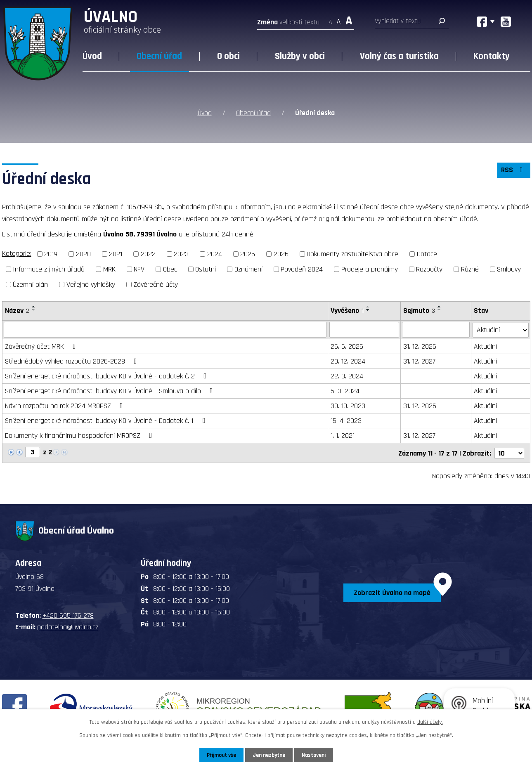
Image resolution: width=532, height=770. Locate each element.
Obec (170, 269)
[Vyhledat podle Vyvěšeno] (364, 329)
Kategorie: (17, 254)
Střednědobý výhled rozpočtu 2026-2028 (73, 361)
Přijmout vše (220, 755)
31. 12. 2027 (419, 361)
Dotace (427, 254)
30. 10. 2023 (348, 405)
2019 (51, 254)
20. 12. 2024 (348, 361)
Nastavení (315, 755)
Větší (349, 20)
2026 (281, 254)
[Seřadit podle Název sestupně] (34, 309)
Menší (330, 20)
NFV (139, 269)
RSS (513, 171)
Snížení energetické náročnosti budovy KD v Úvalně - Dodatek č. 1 (107, 420)
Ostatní (206, 269)
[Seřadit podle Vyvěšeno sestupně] (368, 309)
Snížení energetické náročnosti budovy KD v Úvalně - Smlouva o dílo (111, 391)
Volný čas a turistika (399, 56)
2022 (148, 254)
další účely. (430, 722)
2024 (215, 254)
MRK (109, 269)
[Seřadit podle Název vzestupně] (34, 306)
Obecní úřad (159, 56)
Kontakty (492, 56)
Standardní (339, 20)
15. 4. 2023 (346, 420)
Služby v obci (300, 56)
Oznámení (248, 269)
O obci (228, 56)
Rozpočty (429, 269)
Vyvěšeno (347, 310)
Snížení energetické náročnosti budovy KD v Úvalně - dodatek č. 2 (108, 376)
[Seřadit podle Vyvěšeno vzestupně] (368, 306)
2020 (83, 254)
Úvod (92, 56)
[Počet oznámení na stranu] (509, 452)
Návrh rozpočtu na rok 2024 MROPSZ (66, 405)
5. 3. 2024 (345, 391)
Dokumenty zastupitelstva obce (352, 254)
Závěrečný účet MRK (42, 346)
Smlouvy (509, 269)
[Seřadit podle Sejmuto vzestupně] (440, 306)
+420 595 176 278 (68, 614)
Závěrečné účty (156, 284)
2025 (248, 254)
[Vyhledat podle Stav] (501, 329)
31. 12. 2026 (420, 346)
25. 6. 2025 (347, 346)
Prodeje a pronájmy (370, 269)
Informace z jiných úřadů (49, 269)
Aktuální (486, 346)
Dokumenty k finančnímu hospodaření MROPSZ (80, 435)
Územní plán (30, 284)
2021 (116, 254)
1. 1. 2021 (343, 435)
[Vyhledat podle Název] (165, 329)
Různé (470, 269)
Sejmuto (419, 310)
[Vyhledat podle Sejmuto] (436, 329)
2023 (181, 254)
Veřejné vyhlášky (91, 284)
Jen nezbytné (269, 755)
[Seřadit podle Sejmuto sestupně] (440, 309)
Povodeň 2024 (302, 269)
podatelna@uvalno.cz (68, 626)
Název (17, 310)
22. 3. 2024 (347, 376)
